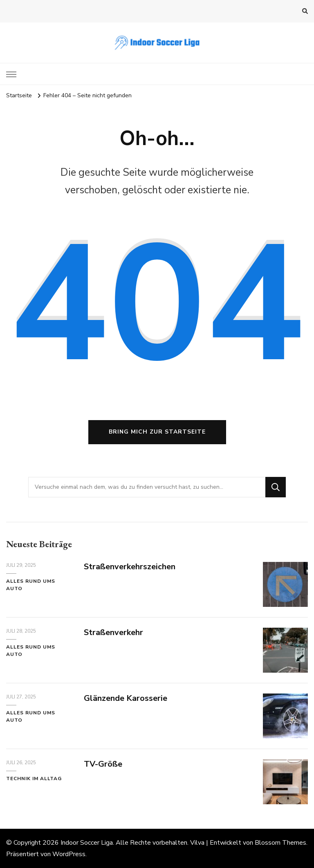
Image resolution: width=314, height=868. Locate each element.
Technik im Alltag (34, 779)
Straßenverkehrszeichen (130, 567)
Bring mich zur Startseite (157, 432)
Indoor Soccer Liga (87, 843)
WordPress (69, 854)
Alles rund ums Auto (31, 585)
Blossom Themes (280, 843)
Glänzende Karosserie (126, 698)
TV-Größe (103, 764)
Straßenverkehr (113, 632)
